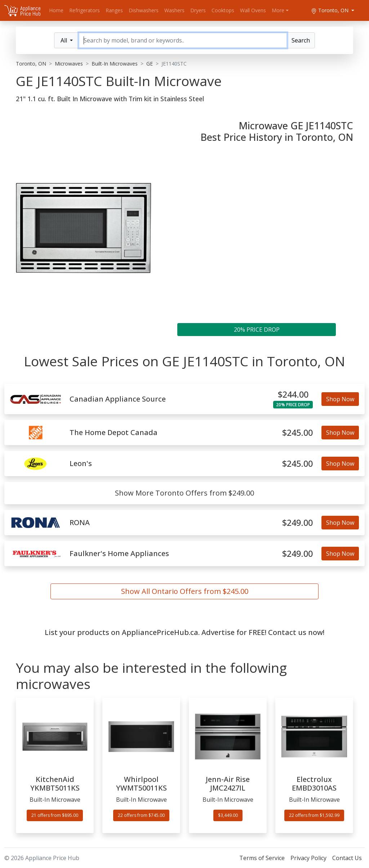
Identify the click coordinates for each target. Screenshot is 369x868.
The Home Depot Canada (114, 433)
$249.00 (297, 523)
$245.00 (297, 433)
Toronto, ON (330, 10)
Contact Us (347, 858)
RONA (80, 523)
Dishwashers (144, 10)
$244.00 (293, 394)
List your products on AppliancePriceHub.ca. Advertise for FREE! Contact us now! (184, 632)
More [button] (278, 10)
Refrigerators (85, 10)
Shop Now (340, 399)
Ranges (114, 10)
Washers (174, 10)
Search (301, 40)
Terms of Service (262, 858)
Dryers (198, 10)
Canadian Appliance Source (118, 399)
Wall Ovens (253, 10)
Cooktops (223, 10)
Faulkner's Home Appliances (119, 554)
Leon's (81, 464)
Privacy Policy (308, 858)
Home (56, 10)
